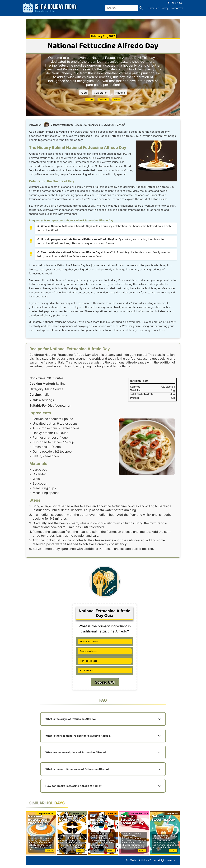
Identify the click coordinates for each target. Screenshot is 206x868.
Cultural (90, 99)
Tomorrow (177, 8)
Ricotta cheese (87, 670)
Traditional (103, 99)
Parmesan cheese (89, 651)
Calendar (153, 8)
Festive (116, 99)
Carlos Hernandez (62, 125)
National (120, 93)
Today (165, 8)
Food (84, 93)
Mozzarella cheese (89, 642)
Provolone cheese (89, 661)
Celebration (101, 93)
